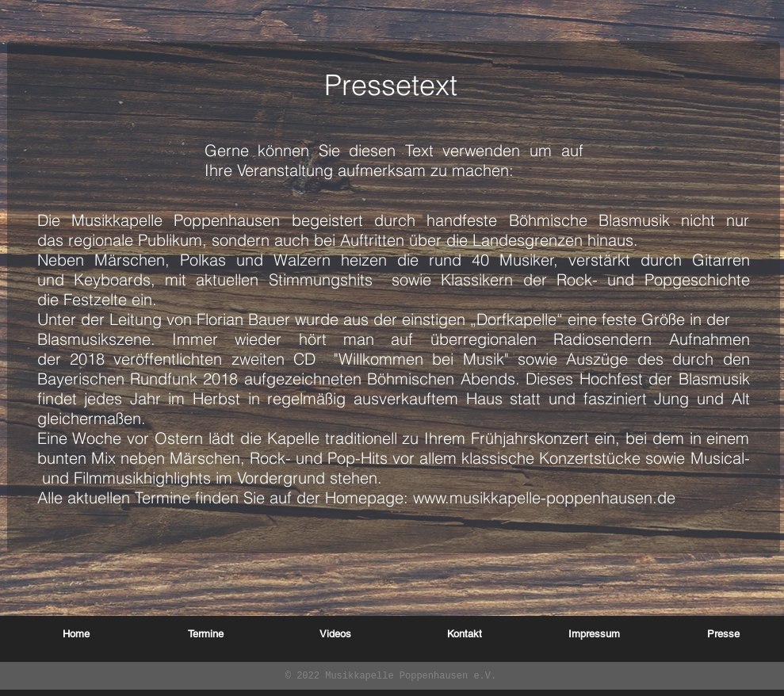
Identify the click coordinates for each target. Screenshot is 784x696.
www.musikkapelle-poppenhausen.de (544, 497)
